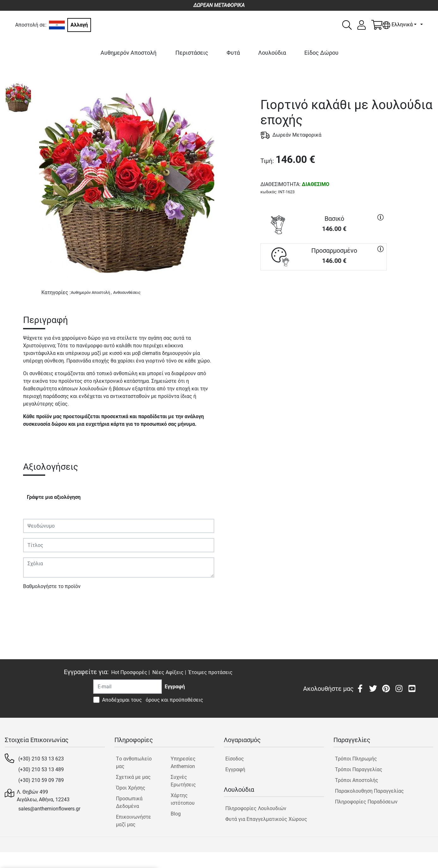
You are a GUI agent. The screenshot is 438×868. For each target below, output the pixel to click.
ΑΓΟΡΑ (324, 293)
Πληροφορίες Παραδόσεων (366, 802)
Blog (176, 814)
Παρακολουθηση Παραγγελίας (369, 791)
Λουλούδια (272, 53)
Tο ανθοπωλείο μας (134, 763)
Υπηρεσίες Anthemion (183, 763)
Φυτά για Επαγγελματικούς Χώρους (266, 819)
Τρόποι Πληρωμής (356, 759)
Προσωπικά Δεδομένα (129, 802)
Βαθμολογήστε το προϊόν (52, 586)
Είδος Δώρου (321, 53)
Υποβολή (37, 605)
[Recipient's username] (128, 687)
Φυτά (233, 53)
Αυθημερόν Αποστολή (128, 53)
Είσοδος (235, 759)
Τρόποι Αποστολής (357, 780)
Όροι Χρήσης (131, 788)
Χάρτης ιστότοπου (183, 799)
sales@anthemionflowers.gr (49, 809)
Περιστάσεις (192, 53)
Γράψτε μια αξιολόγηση (54, 497)
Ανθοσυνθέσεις (127, 292)
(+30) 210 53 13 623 (41, 759)
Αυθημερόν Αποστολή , (91, 292)
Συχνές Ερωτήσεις (183, 781)
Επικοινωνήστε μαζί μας (134, 821)
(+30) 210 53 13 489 (41, 769)
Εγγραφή (235, 769)
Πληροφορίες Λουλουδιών (256, 808)
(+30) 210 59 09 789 (41, 780)
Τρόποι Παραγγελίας (359, 769)
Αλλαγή (79, 25)
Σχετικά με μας (133, 777)
